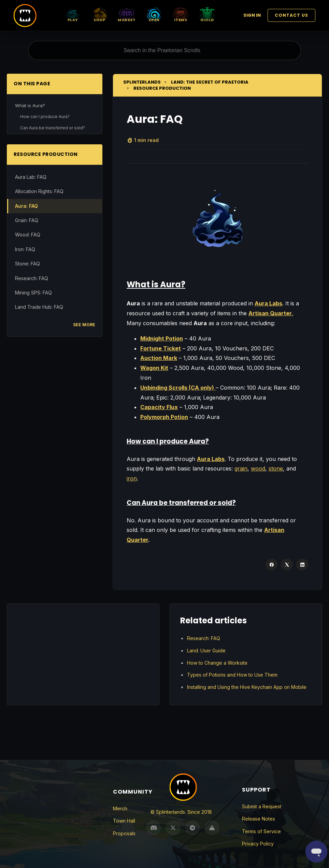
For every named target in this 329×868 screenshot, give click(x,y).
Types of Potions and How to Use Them (232, 675)
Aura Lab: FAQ (31, 177)
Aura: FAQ (26, 206)
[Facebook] (271, 565)
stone (276, 468)
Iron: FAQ (25, 249)
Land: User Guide (206, 650)
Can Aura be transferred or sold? (53, 128)
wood (258, 468)
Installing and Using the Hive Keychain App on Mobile (247, 687)
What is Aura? (30, 105)
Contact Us (291, 15)
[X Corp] (287, 565)
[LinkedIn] (302, 565)
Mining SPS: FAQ (33, 293)
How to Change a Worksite (217, 663)
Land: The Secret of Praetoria (210, 82)
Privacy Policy (258, 844)
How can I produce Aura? (45, 117)
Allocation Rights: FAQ (39, 191)
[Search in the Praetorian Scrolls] (164, 50)
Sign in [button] (252, 15)
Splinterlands (142, 82)
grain (241, 468)
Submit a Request (262, 806)
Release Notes (259, 819)
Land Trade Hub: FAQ (39, 307)
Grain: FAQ (27, 220)
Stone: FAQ (27, 264)
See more (84, 325)
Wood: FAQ (28, 235)
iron (132, 478)
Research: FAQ (32, 278)
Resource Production (162, 88)
